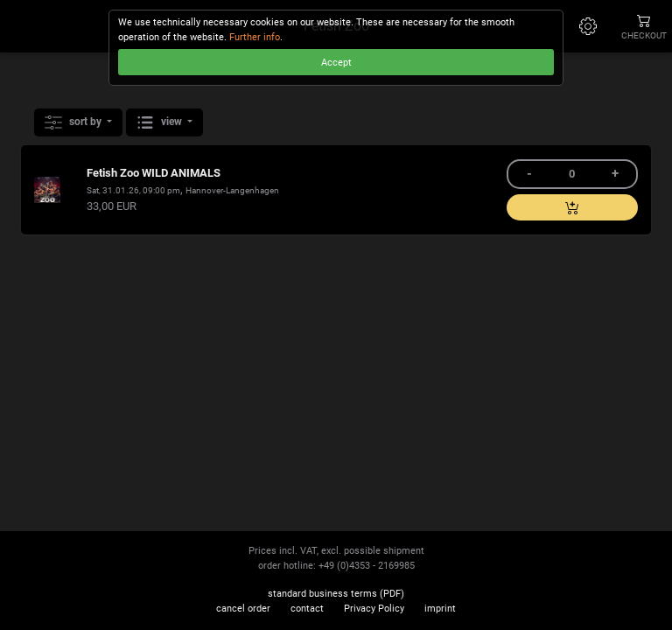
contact (307, 609)
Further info (255, 37)
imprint (440, 609)
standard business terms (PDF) (336, 594)
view (161, 122)
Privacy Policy (374, 609)
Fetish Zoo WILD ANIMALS (154, 173)
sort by (74, 122)
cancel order (243, 609)
